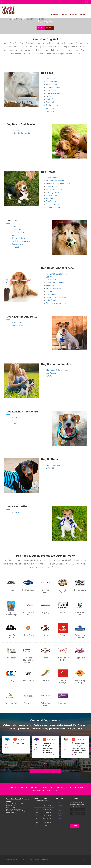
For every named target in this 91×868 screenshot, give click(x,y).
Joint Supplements (54, 301)
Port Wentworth (80, 725)
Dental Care (51, 280)
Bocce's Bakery (46, 591)
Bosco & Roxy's (63, 591)
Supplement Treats (54, 289)
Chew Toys (16, 227)
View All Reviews (38, 771)
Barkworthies (28, 590)
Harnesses (16, 418)
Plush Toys (16, 230)
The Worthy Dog (80, 682)
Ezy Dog (46, 613)
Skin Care (50, 286)
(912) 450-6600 (11, 810)
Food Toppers (52, 91)
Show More (53, 755)
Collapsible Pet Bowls (21, 134)
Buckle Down (80, 590)
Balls (14, 235)
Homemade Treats (54, 207)
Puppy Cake (80, 658)
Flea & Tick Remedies (55, 283)
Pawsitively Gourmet (80, 637)
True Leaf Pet (11, 703)
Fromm (63, 613)
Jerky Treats (51, 187)
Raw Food (50, 79)
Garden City (14, 729)
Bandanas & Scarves (55, 465)
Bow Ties (50, 468)
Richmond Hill (66, 729)
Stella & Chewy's (63, 682)
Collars (14, 424)
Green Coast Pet (80, 614)
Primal (46, 658)
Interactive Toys (18, 233)
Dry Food (50, 102)
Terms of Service (30, 862)
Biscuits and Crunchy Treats (58, 184)
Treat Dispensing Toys (21, 241)
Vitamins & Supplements (57, 274)
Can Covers (16, 131)
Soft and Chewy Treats (56, 181)
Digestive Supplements (56, 303)
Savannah (68, 725)
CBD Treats (51, 295)
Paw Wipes (51, 376)
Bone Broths (51, 111)
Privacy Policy (20, 862)
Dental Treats (52, 178)
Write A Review (54, 771)
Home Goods (17, 513)
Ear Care (50, 277)
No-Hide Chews (53, 204)
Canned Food (52, 82)
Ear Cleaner (51, 373)
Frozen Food (51, 85)
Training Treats (53, 193)
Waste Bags (17, 323)
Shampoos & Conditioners (57, 370)
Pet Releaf (11, 658)
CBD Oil (49, 292)
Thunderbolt (25, 729)
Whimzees (28, 703)
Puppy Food (51, 97)
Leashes (15, 421)
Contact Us (51, 28)
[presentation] (79, 821)
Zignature (63, 703)
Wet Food (50, 108)
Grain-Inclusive (53, 105)
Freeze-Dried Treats (54, 190)
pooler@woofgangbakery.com (15, 812)
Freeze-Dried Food (54, 94)
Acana (11, 590)
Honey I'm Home (11, 637)
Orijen (63, 635)
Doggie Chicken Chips (11, 614)
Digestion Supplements (56, 298)
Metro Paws (28, 635)
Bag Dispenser (18, 326)
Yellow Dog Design (45, 704)
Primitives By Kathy (63, 659)
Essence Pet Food (28, 614)
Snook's (45, 681)
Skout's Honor (28, 681)
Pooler (36, 725)
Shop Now (39, 28)
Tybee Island (54, 729)
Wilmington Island (39, 729)
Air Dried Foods (53, 199)
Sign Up (75, 828)
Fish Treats (51, 201)
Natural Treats (52, 196)
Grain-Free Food (53, 88)
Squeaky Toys (17, 244)
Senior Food (51, 100)
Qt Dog (11, 681)
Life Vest (15, 247)
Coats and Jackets (19, 238)
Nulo (46, 635)
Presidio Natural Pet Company (28, 660)
